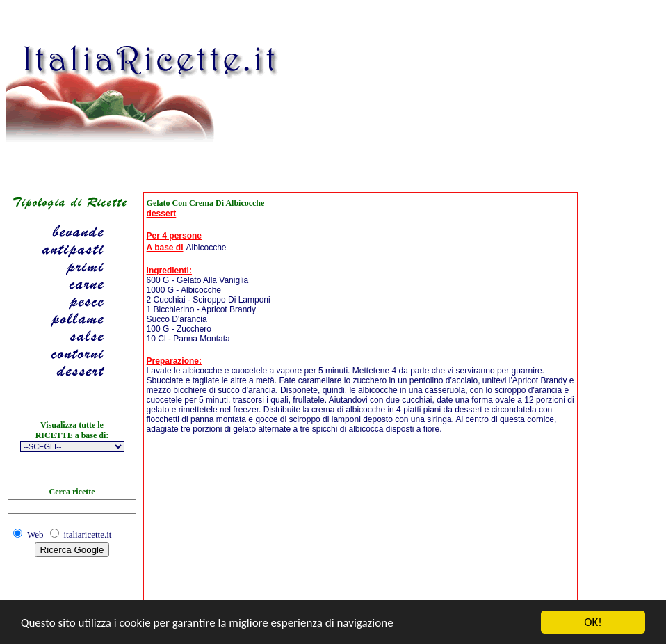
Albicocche (206, 248)
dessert (162, 214)
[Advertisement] (387, 92)
